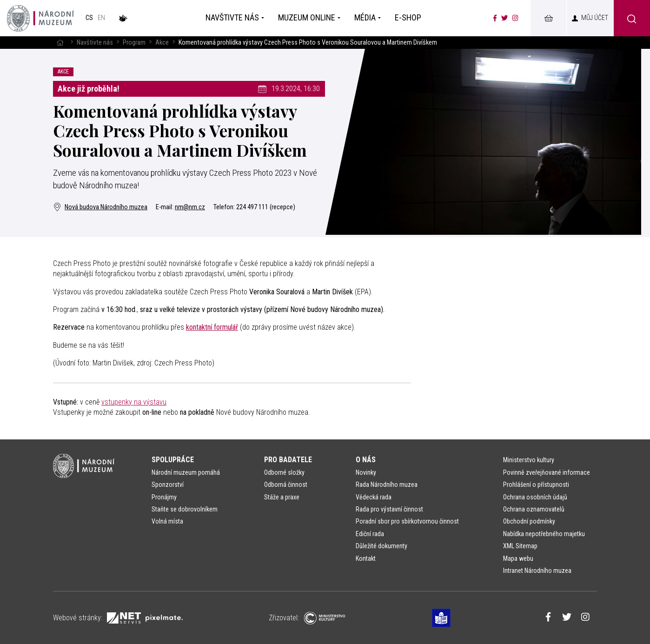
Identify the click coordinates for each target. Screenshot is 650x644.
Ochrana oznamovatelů (534, 509)
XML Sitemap (520, 546)
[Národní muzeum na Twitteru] (504, 18)
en (101, 18)
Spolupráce (173, 460)
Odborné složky (284, 472)
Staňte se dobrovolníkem (185, 509)
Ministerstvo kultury (529, 460)
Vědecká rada (374, 497)
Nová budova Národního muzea (100, 207)
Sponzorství (168, 485)
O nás (366, 460)
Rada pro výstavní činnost (389, 509)
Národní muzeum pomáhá (186, 472)
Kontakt (366, 558)
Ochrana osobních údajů (535, 497)
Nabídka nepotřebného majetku (544, 534)
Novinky (366, 472)
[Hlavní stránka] (60, 43)
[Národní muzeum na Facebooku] (495, 18)
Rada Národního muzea (387, 485)
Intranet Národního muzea (537, 571)
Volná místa (167, 521)
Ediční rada (370, 534)
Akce (162, 43)
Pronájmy (164, 497)
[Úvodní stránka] (40, 18)
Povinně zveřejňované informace (547, 472)
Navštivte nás (95, 43)
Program (134, 43)
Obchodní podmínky (529, 521)
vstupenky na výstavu (134, 402)
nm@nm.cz (190, 207)
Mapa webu (518, 558)
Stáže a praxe (282, 497)
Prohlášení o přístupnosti (536, 485)
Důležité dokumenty (381, 546)
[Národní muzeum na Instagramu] (515, 18)
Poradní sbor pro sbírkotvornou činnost (407, 521)
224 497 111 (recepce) (266, 207)
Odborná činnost (286, 485)
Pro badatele (288, 460)
